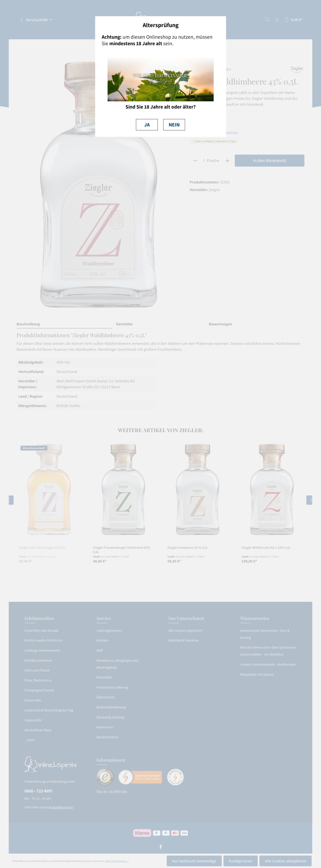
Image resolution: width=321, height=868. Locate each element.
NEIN (174, 125)
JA (147, 125)
